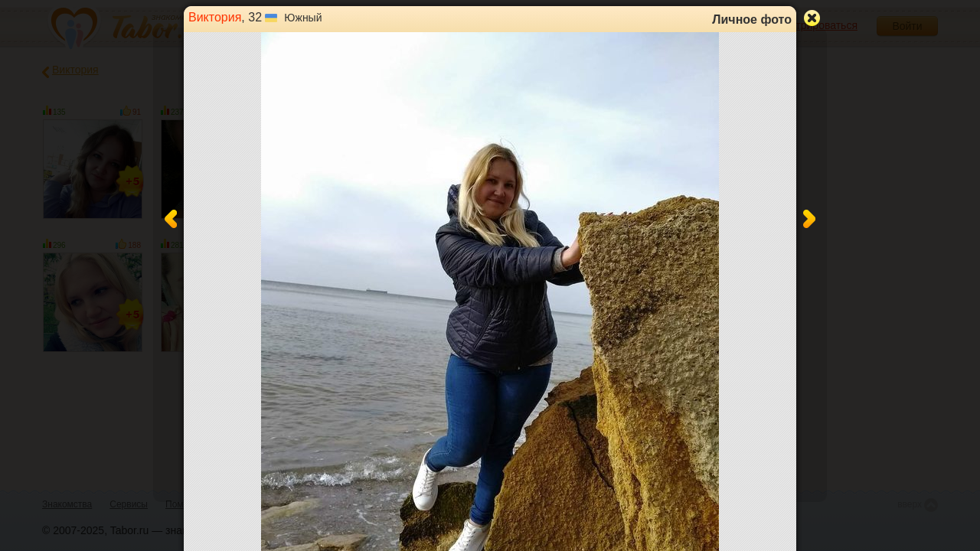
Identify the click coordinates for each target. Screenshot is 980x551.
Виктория (215, 17)
